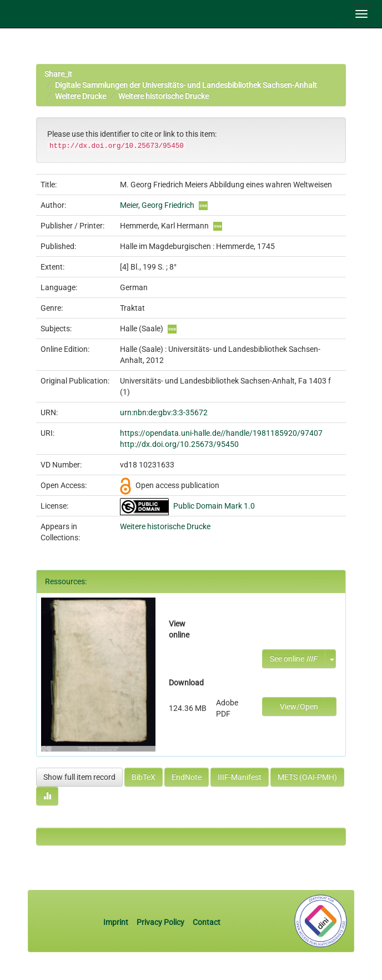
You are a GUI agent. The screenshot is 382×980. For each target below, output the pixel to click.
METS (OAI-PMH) (307, 777)
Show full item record (79, 777)
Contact (207, 922)
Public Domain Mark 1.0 (214, 506)
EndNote (187, 777)
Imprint (117, 922)
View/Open (299, 707)
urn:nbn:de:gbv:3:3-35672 (164, 412)
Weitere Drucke (81, 96)
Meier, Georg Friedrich (157, 205)
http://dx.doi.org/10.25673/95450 (179, 444)
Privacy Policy (160, 922)
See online (293, 659)
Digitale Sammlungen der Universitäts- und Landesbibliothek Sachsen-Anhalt (186, 85)
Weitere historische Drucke (164, 96)
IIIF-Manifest (240, 777)
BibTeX (144, 777)
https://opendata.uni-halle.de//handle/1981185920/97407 (221, 433)
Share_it (58, 74)
